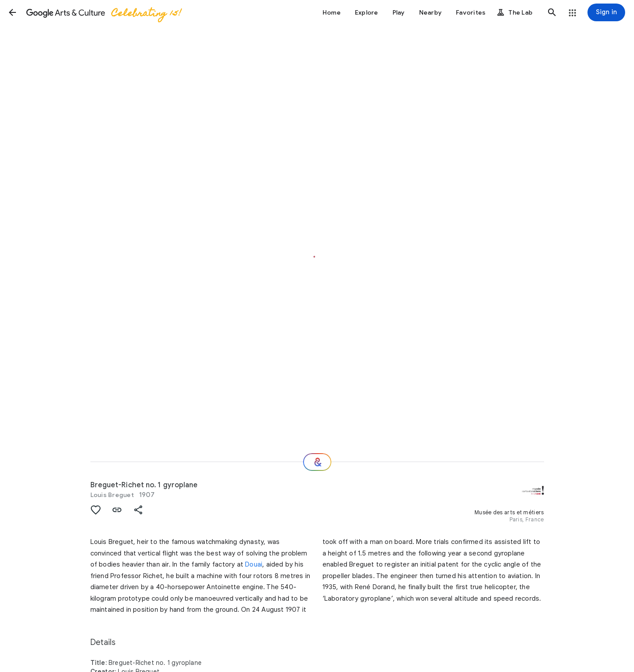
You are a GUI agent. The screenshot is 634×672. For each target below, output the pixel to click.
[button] (12, 12)
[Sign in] (606, 12)
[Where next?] (317, 462)
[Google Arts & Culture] (103, 12)
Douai (254, 564)
